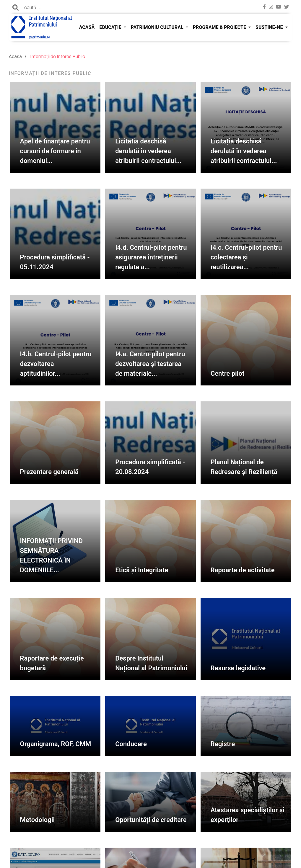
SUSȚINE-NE (270, 27)
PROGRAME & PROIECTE (220, 27)
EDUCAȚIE (111, 27)
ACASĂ (87, 27)
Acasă (15, 57)
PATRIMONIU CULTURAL (158, 27)
